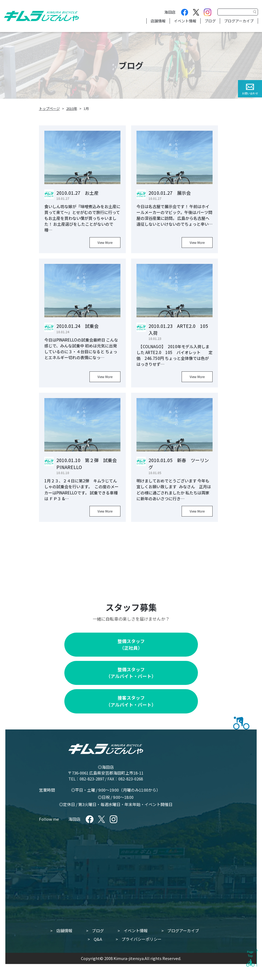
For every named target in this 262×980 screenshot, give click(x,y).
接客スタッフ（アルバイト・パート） (131, 701)
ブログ (210, 21)
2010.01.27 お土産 (77, 193)
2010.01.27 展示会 (170, 193)
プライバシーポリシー (142, 939)
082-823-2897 (92, 779)
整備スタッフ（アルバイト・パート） (131, 673)
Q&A (98, 939)
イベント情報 (185, 21)
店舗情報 (158, 21)
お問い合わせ (250, 93)
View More (105, 242)
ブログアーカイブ (239, 21)
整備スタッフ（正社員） (131, 644)
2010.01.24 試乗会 (77, 326)
